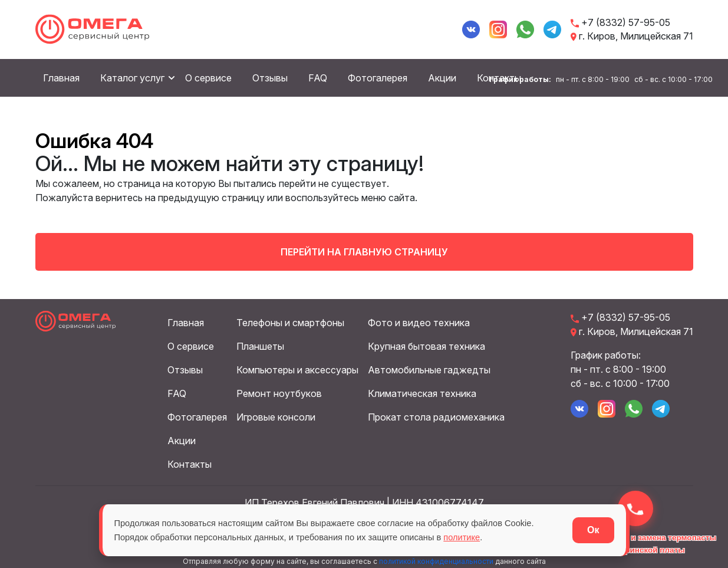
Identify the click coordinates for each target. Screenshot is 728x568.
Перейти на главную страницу (364, 250)
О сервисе (208, 78)
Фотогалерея (378, 78)
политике (530, 537)
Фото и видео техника (419, 321)
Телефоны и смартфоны (290, 321)
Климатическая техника (422, 392)
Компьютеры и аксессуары (297, 368)
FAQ (318, 78)
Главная (61, 78)
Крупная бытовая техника (426, 344)
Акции (442, 78)
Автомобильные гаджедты (429, 368)
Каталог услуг (132, 78)
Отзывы (270, 78)
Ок (593, 530)
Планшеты (260, 344)
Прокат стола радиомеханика (436, 415)
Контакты (190, 462)
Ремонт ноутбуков (279, 392)
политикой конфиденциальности (436, 559)
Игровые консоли (276, 415)
